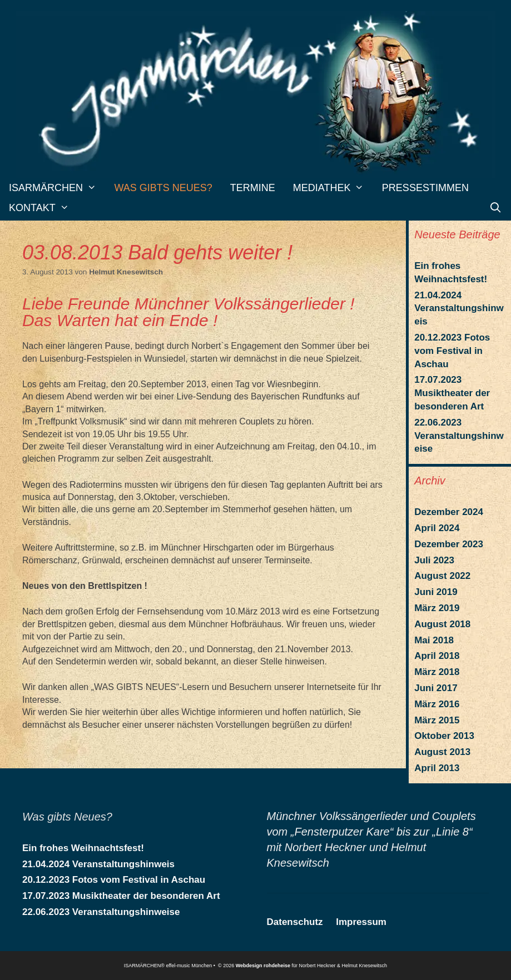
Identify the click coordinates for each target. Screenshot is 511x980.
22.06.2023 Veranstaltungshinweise (459, 436)
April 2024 (437, 528)
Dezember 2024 (449, 512)
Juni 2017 (436, 688)
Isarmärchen (57, 188)
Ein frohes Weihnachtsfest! (83, 848)
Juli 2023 (434, 560)
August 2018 (442, 624)
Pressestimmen (425, 188)
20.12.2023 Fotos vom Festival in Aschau (452, 351)
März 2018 (437, 672)
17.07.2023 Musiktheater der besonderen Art (452, 393)
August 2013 (442, 752)
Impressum (361, 922)
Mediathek (333, 188)
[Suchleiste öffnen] (496, 208)
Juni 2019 (436, 592)
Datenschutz (295, 922)
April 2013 (437, 768)
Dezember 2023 (449, 544)
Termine (253, 188)
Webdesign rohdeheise (263, 966)
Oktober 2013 (444, 736)
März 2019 (437, 608)
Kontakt (43, 208)
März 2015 (437, 720)
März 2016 (437, 704)
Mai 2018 (434, 640)
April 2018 (437, 656)
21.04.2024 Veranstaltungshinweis (459, 309)
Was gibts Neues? (163, 188)
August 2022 (442, 576)
